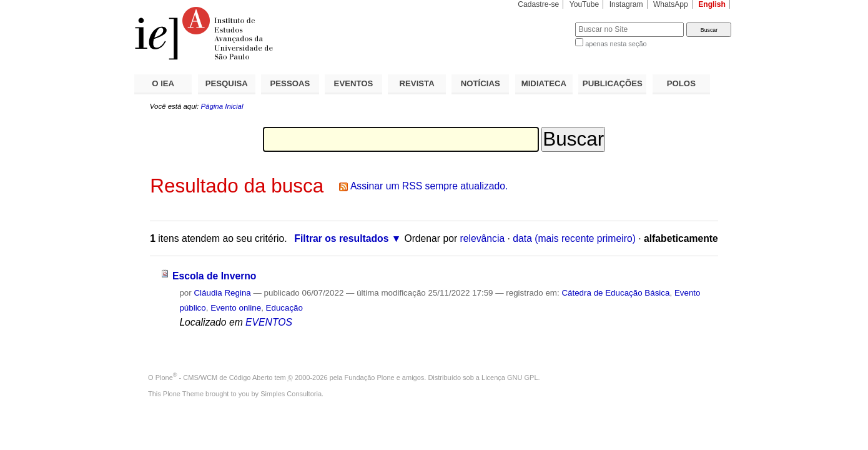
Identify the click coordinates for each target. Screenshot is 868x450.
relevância (483, 238)
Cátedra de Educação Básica (615, 293)
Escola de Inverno (215, 276)
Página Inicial (222, 106)
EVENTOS (354, 83)
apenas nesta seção (616, 44)
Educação (284, 308)
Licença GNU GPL (510, 377)
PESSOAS (290, 83)
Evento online (236, 308)
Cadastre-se (538, 4)
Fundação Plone (370, 377)
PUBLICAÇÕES (613, 83)
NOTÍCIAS (481, 83)
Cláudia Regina (222, 293)
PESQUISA (227, 83)
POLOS (681, 83)
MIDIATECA (544, 83)
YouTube (584, 4)
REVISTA (417, 83)
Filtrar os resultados (341, 238)
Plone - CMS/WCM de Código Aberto (214, 377)
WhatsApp (671, 4)
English (712, 4)
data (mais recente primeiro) (574, 238)
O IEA (163, 83)
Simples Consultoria (291, 394)
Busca (545, 22)
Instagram (626, 4)
